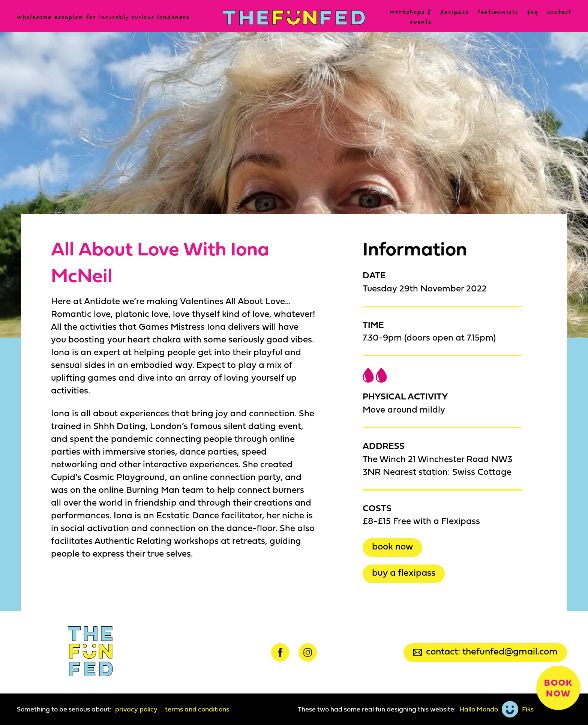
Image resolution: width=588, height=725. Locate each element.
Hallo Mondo (479, 709)
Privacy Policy (136, 709)
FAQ (532, 13)
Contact (559, 13)
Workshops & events (410, 17)
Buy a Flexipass (404, 572)
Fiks (528, 709)
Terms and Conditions (197, 709)
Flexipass (454, 13)
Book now (392, 546)
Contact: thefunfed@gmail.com (485, 651)
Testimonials (498, 13)
